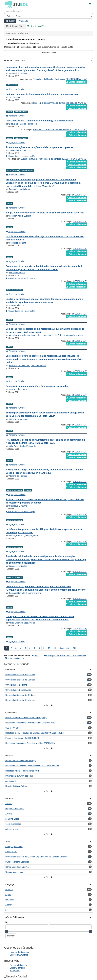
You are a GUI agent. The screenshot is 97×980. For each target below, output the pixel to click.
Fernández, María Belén (20, 189)
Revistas (10, 756)
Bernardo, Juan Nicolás (19, 366)
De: (7, 922)
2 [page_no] (11, 648)
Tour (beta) (15, 971)
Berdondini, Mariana (18, 73)
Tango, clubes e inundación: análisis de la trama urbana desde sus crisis (45, 213)
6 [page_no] (30, 648)
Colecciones (11, 713)
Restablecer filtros (15, 26)
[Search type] (48, 16)
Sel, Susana (14, 97)
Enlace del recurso (76, 82)
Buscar (10, 21)
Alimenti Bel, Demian (18, 476)
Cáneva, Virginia (16, 305)
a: (50, 922)
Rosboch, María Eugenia (20, 216)
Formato (9, 799)
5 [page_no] (25, 648)
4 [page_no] (21, 648)
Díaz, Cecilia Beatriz (18, 389)
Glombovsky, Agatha (18, 506)
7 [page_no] (35, 648)
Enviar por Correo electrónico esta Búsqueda (65, 655)
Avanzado (23, 21)
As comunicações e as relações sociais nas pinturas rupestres (39, 147)
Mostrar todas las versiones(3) (20, 278)
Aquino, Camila (16, 536)
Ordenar (8, 60)
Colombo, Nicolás (39, 366)
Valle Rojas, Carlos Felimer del (23, 446)
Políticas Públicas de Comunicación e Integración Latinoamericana (42, 94)
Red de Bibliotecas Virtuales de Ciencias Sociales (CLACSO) (60, 103)
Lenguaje (10, 884)
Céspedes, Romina (18, 243)
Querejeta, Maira (31, 536)
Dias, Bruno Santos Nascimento (23, 124)
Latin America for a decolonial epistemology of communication (40, 121)
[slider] (7, 931)
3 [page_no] (16, 648)
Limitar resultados (49, 53)
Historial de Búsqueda (20, 952)
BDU (8, 4)
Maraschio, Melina (17, 273)
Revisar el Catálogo (19, 965)
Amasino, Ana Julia (17, 335)
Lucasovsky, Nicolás (18, 566)
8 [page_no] (39, 648)
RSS (35, 655)
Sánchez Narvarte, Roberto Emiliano (25, 593)
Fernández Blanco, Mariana (39, 335)
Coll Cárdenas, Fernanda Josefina (68, 335)
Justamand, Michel (17, 150)
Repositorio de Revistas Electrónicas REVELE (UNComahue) (60, 79)
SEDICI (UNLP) (80, 195)
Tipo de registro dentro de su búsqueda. (25, 39)
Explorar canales (17, 968)
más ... (49, 705)
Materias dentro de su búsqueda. (22, 43)
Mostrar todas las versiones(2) (20, 156)
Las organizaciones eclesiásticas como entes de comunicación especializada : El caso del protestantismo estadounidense (40, 618)
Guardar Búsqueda (15, 658)
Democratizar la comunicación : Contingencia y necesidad (37, 386)
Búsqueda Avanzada (19, 955)
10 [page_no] (49, 648)
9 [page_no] (44, 648)
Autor (8, 841)
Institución (10, 670)
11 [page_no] (55, 648)
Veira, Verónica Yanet (19, 419)
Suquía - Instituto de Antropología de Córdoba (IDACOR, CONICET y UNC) (54, 159)
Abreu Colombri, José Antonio (22, 623)
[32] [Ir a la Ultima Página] (74, 648)
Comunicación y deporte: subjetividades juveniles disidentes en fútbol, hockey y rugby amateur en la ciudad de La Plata (44, 268)
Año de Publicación (15, 917)
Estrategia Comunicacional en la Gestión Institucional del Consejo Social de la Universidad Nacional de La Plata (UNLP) (45, 414)
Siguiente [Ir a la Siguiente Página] (64, 648)
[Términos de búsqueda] (48, 11)
